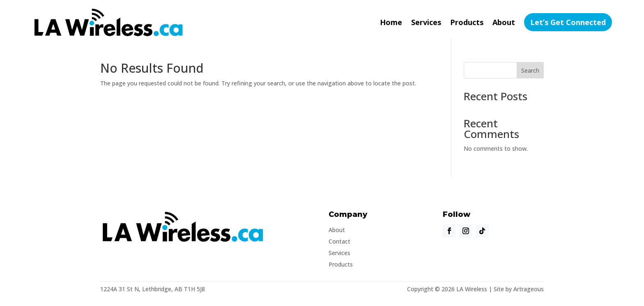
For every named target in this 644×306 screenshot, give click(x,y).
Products (467, 22)
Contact (339, 241)
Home (391, 22)
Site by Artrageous (519, 289)
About (504, 22)
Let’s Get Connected (568, 22)
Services (426, 22)
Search (530, 70)
